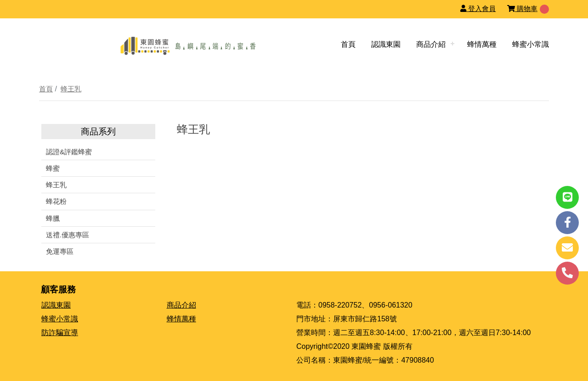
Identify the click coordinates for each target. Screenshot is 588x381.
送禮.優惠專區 (68, 235)
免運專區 (60, 251)
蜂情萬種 (482, 44)
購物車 (522, 8)
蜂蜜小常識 (531, 44)
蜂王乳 (71, 89)
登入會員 (478, 8)
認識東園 (386, 44)
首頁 (348, 44)
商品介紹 (431, 44)
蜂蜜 (53, 168)
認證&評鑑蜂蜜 (69, 152)
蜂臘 (53, 218)
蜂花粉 (56, 201)
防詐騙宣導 (60, 333)
